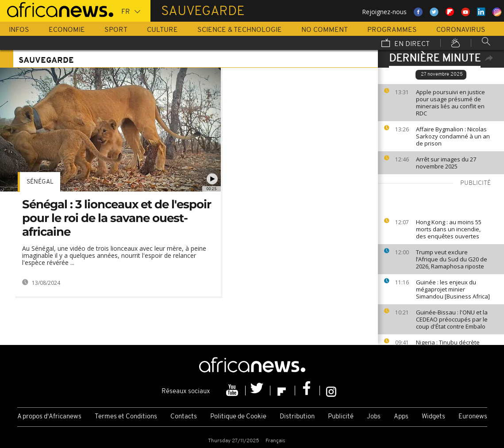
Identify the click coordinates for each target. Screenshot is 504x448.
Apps (401, 417)
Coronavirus (461, 30)
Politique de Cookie (238, 417)
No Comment (325, 30)
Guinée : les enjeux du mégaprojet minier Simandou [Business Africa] (453, 289)
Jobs (374, 417)
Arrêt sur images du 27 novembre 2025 (446, 163)
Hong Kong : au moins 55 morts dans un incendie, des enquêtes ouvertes (449, 229)
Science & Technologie (240, 30)
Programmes (392, 30)
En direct (406, 44)
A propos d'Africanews (49, 417)
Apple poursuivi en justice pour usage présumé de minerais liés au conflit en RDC (450, 103)
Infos (19, 30)
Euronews (473, 417)
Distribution (297, 417)
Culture (162, 30)
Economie (67, 30)
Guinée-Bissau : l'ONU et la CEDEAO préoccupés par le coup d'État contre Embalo (452, 319)
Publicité (341, 417)
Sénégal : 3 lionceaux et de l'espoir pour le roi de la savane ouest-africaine (117, 218)
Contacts (184, 417)
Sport (116, 30)
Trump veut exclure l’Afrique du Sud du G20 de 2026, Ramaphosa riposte (452, 259)
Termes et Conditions (126, 417)
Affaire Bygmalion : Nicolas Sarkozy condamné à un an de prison (453, 136)
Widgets (433, 417)
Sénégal (40, 182)
